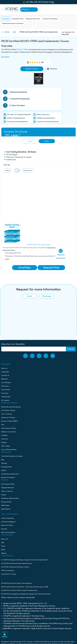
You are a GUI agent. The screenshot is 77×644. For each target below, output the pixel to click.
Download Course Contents (13, 23)
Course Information (50, 19)
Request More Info (33, 19)
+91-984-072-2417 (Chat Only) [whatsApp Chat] (40, 2)
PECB (7, 32)
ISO (14, 32)
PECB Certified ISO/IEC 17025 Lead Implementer (39, 32)
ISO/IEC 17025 (22, 50)
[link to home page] (12, 9)
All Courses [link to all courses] (25, 10)
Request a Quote (32, 69)
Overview (6, 19)
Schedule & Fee (18, 19)
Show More (5, 57)
